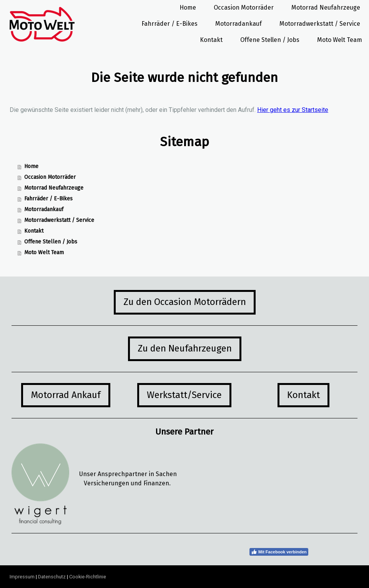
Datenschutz (52, 577)
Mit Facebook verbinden (279, 552)
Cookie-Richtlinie (88, 577)
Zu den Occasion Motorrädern (185, 302)
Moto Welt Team (340, 40)
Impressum (22, 577)
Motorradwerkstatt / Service (320, 24)
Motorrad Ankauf (66, 395)
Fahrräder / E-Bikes (170, 24)
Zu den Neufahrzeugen (185, 348)
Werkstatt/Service (184, 395)
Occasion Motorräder (244, 7)
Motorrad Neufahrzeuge (326, 7)
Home (188, 7)
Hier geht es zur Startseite (293, 110)
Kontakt (211, 40)
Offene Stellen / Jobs (270, 40)
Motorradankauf (239, 24)
